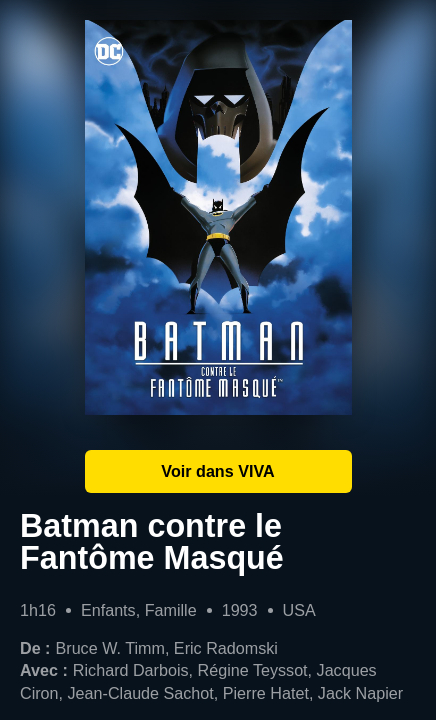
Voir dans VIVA (217, 471)
